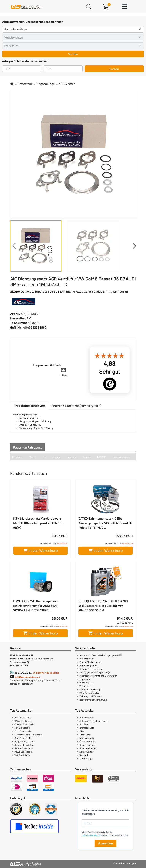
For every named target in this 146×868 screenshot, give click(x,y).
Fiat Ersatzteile (22, 728)
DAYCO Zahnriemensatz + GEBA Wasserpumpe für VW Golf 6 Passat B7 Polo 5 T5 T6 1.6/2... (105, 523)
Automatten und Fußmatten (94, 721)
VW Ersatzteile (22, 755)
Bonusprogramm (88, 665)
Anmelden (105, 843)
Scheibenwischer (88, 748)
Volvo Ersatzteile (23, 752)
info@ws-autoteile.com (27, 677)
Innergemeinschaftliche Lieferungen (98, 676)
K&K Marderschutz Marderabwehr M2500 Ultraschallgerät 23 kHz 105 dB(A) (38, 523)
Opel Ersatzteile (23, 738)
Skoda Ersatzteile (24, 748)
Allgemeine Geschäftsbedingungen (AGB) (101, 655)
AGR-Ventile (67, 84)
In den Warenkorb (41, 550)
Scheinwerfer (86, 752)
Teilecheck (85, 686)
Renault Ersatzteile (25, 745)
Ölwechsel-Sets (88, 741)
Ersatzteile (25, 84)
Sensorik (84, 755)
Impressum (85, 679)
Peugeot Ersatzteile (25, 741)
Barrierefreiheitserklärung (93, 700)
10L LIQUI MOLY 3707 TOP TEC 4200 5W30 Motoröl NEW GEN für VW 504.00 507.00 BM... (103, 605)
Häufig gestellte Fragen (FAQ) (95, 672)
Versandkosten (62, 543)
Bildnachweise (87, 659)
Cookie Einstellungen (90, 662)
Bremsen (84, 724)
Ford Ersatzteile (23, 731)
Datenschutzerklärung (91, 669)
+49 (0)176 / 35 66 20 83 (46, 673)
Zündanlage (86, 758)
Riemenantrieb (87, 745)
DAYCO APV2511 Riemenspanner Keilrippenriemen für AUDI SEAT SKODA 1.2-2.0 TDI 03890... (36, 605)
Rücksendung (86, 682)
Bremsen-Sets (87, 728)
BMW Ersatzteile (23, 721)
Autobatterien (87, 717)
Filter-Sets (85, 735)
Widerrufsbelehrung (90, 689)
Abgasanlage (46, 84)
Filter (82, 731)
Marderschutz (87, 738)
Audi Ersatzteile (23, 717)
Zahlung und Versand (91, 696)
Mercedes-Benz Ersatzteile (28, 735)
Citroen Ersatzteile (24, 724)
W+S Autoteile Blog (90, 693)
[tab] (29, 406)
